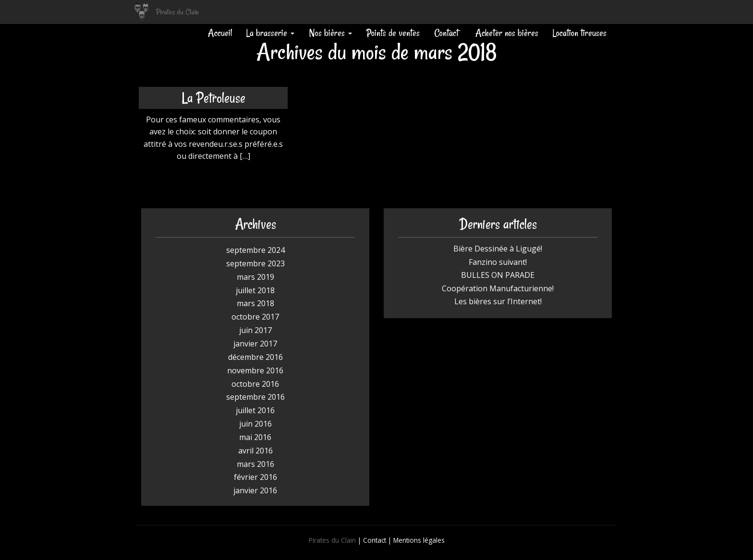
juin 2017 (255, 330)
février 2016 (255, 477)
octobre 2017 (255, 317)
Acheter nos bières (506, 33)
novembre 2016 (255, 370)
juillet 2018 (255, 290)
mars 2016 (255, 464)
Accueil (220, 33)
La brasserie (270, 33)
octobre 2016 (255, 384)
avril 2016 (255, 451)
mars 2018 (255, 303)
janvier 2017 (255, 344)
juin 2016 (255, 424)
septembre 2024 (255, 250)
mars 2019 (255, 277)
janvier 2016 (255, 490)
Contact (446, 33)
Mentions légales (419, 540)
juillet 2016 (255, 410)
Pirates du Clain (177, 12)
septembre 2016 (255, 397)
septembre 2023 (255, 263)
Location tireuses (580, 33)
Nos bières (330, 33)
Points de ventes (393, 33)
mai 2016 (255, 437)
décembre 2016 (255, 357)
